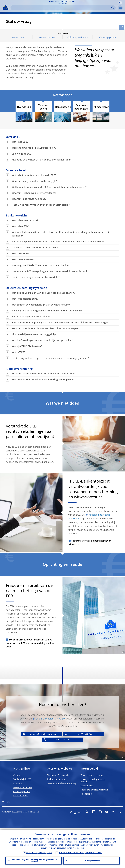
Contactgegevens (108, 37)
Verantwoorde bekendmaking (61, 783)
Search (112, 8)
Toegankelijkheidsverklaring (94, 790)
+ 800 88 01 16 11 (64, 740)
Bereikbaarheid (21, 795)
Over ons (18, 775)
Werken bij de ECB (22, 779)
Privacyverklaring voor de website (93, 780)
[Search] (61, 8)
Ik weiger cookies (91, 860)
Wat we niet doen (47, 37)
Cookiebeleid (87, 786)
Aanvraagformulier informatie (43, 734)
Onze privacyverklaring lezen (39, 851)
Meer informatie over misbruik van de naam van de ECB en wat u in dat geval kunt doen (31, 643)
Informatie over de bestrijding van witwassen (90, 542)
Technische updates (57, 779)
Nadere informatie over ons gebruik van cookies (80, 851)
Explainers (18, 783)
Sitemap (8, 802)
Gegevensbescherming (92, 775)
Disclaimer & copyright (58, 775)
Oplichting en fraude (78, 37)
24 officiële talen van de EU (50, 719)
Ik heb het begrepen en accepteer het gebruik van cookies (34, 860)
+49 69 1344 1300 (85, 734)
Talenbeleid (86, 794)
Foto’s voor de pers (23, 787)
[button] (120, 3)
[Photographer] (31, 120)
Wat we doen (17, 37)
